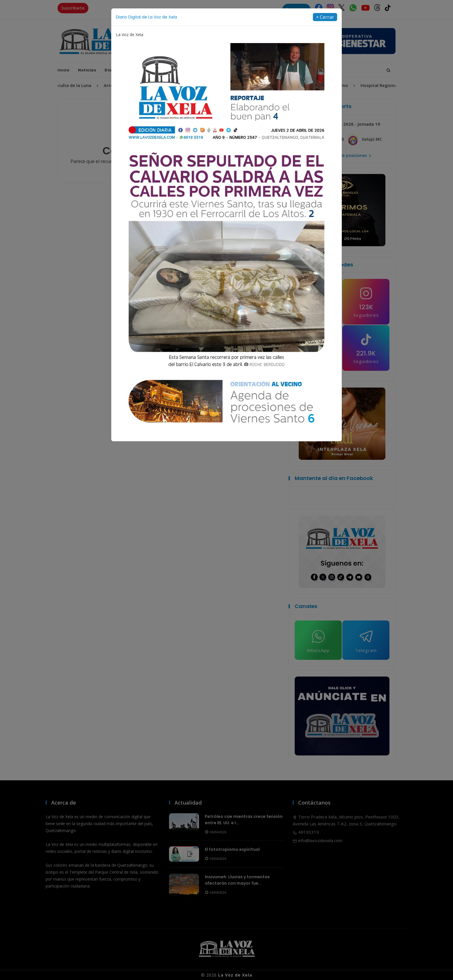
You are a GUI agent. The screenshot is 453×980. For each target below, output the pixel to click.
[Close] (325, 17)
